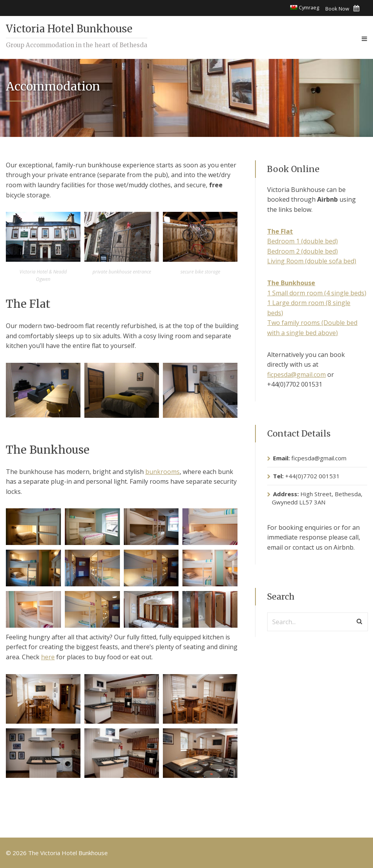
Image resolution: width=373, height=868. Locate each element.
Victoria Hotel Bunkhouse (69, 29)
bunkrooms (162, 472)
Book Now (342, 9)
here (48, 657)
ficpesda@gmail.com (296, 375)
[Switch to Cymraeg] (305, 8)
